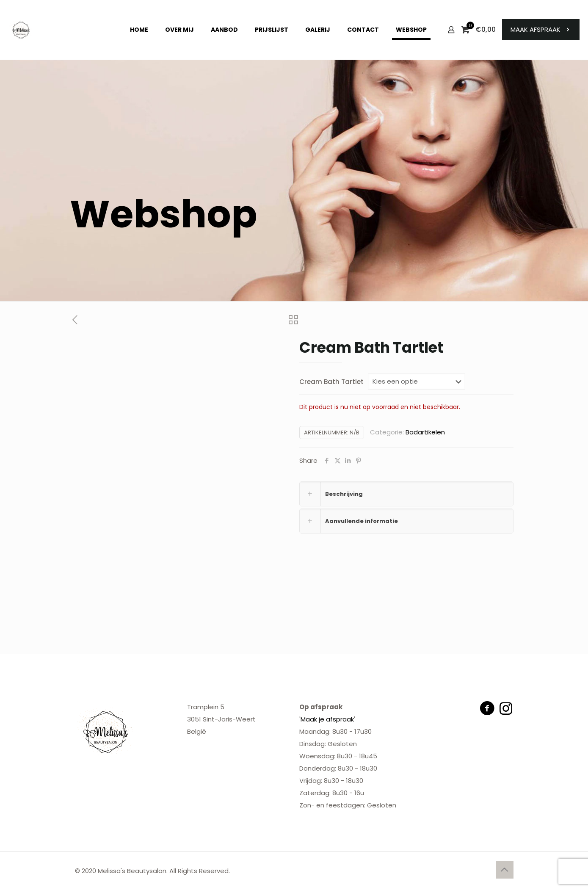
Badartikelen (425, 432)
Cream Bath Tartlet (331, 382)
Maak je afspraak (327, 719)
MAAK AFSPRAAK (541, 29)
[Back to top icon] (505, 870)
